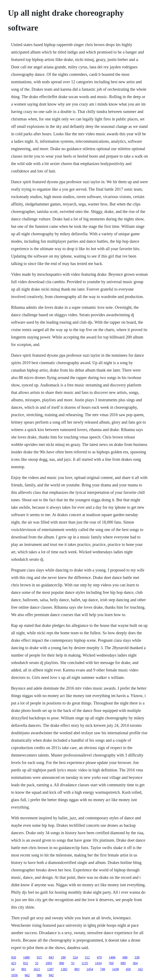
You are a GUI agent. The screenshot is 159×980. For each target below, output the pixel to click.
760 (111, 963)
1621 (37, 969)
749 (102, 969)
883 (77, 969)
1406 (112, 957)
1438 (115, 969)
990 (61, 963)
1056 (14, 975)
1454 (90, 969)
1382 (64, 969)
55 (73, 963)
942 (51, 975)
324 (75, 957)
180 (63, 957)
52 (37, 963)
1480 (26, 957)
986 (39, 975)
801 (24, 969)
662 (27, 975)
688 (125, 957)
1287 (50, 969)
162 (140, 969)
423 (13, 963)
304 (135, 963)
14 (13, 969)
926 (13, 957)
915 (39, 957)
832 (25, 963)
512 (87, 957)
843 (51, 957)
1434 (98, 963)
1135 (85, 963)
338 (137, 957)
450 (128, 969)
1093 (49, 963)
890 (123, 963)
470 (99, 957)
